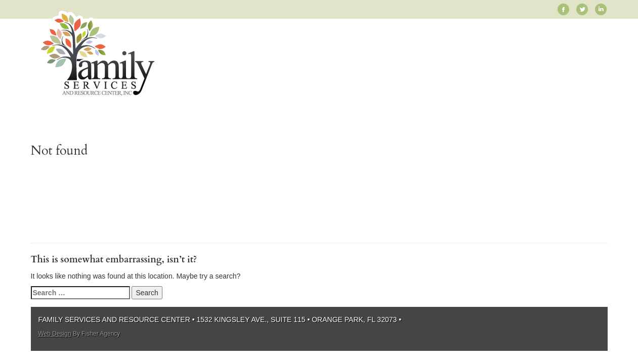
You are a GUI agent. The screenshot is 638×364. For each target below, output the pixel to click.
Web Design (55, 334)
